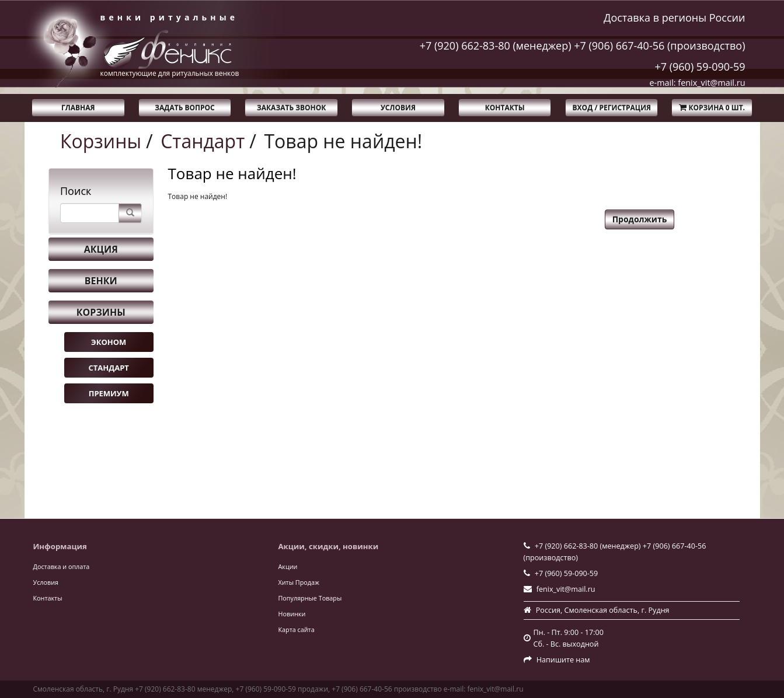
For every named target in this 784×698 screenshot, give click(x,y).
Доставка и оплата (62, 566)
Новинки (292, 614)
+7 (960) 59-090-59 (700, 67)
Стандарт (203, 141)
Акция (101, 249)
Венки (101, 281)
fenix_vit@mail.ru (566, 589)
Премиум (109, 393)
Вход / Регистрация (612, 108)
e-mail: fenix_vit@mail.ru (698, 83)
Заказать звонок (291, 108)
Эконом (109, 342)
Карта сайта (297, 629)
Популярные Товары (310, 598)
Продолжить (640, 219)
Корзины (101, 141)
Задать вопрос (185, 108)
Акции (288, 566)
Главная (78, 108)
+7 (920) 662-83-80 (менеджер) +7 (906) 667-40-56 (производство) (583, 46)
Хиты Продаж (299, 582)
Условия (398, 108)
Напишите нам (563, 660)
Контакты (505, 108)
